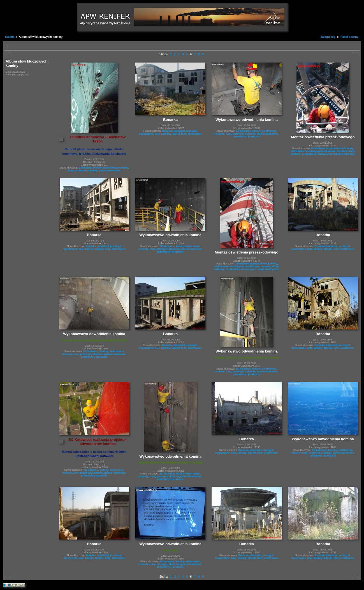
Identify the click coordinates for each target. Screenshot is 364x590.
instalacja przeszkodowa (321, 151)
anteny (321, 154)
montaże (342, 151)
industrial (179, 131)
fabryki (176, 134)
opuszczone (146, 134)
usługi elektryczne (344, 154)
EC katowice (243, 131)
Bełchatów (85, 168)
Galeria (10, 37)
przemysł (80, 170)
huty (71, 170)
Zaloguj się (328, 37)
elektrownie (110, 168)
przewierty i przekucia (247, 137)
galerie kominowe (110, 170)
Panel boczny (349, 37)
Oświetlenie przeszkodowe (327, 148)
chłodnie (92, 170)
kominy (97, 168)
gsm (329, 154)
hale (157, 134)
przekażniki (309, 154)
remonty (123, 168)
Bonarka (167, 131)
